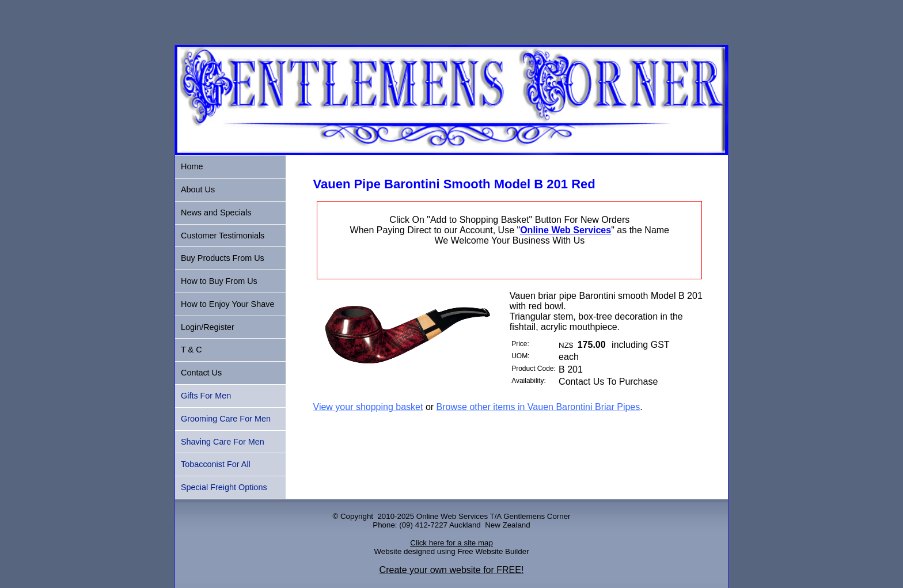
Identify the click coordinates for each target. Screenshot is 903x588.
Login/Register (208, 327)
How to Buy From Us (219, 281)
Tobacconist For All (216, 464)
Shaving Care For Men (223, 442)
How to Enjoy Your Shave (227, 304)
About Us (198, 189)
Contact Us (201, 373)
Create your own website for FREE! (452, 570)
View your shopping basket (368, 407)
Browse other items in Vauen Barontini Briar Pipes (538, 407)
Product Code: (534, 369)
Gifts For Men (206, 396)
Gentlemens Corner (537, 516)
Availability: (529, 381)
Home (192, 166)
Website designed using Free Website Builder (451, 551)
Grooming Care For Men (226, 419)
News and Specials (216, 213)
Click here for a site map (451, 543)
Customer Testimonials (223, 236)
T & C (191, 350)
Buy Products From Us (223, 258)
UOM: (520, 356)
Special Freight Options (224, 487)
